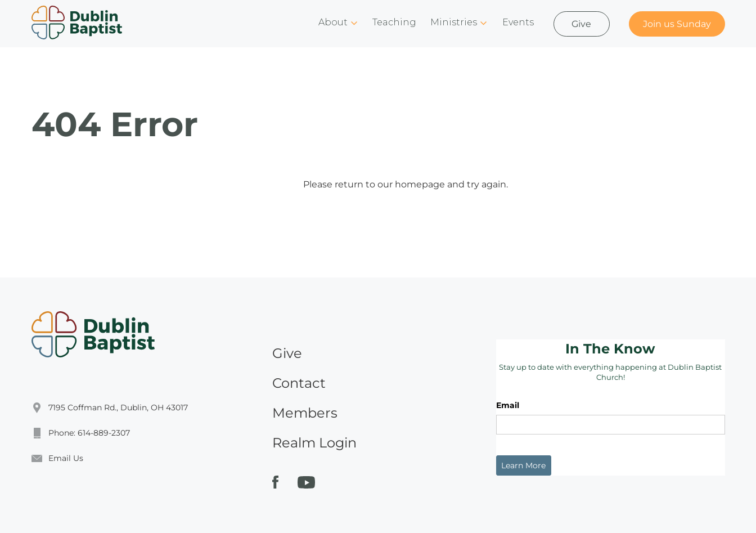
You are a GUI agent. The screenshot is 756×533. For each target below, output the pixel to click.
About (333, 22)
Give (581, 24)
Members (305, 413)
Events (518, 22)
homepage (420, 184)
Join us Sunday (677, 24)
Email (508, 405)
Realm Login (314, 443)
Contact (299, 383)
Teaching (394, 22)
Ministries (454, 22)
